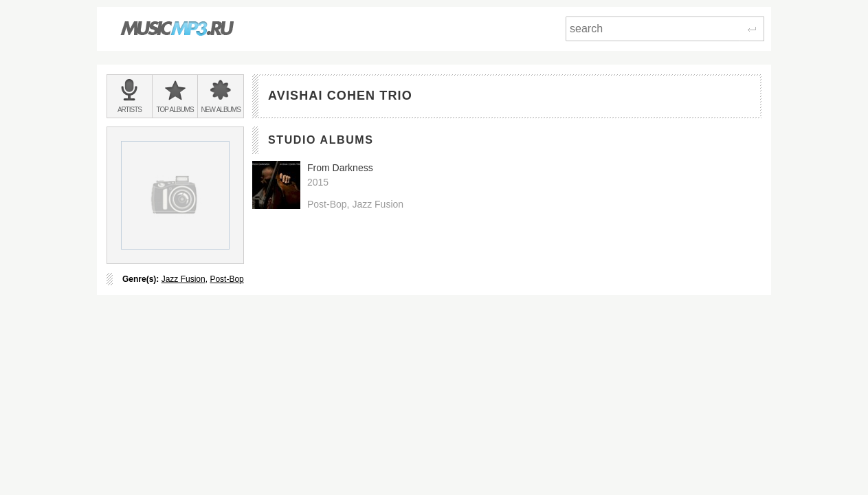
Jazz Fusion (183, 279)
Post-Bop (226, 279)
